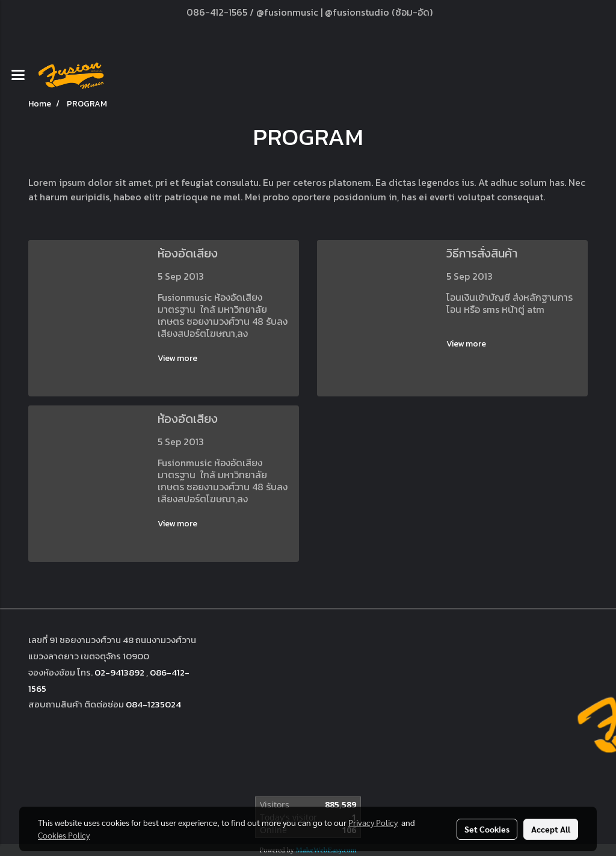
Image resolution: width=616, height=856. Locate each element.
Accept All (551, 829)
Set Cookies (487, 829)
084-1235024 (153, 704)
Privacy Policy (373, 822)
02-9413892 (119, 672)
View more (178, 358)
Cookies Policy (64, 835)
